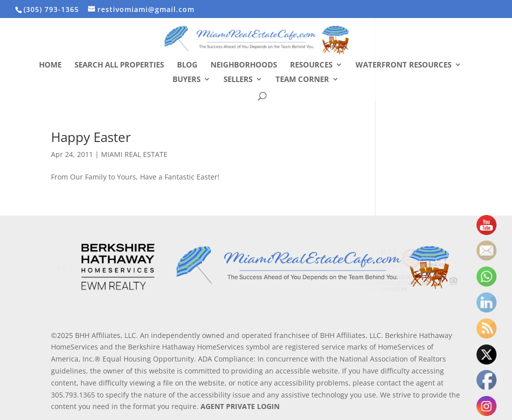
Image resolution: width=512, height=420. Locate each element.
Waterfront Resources (403, 65)
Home (50, 65)
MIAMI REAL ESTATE (134, 154)
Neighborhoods (244, 65)
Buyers (186, 80)
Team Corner (302, 80)
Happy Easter (91, 137)
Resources (311, 65)
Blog (187, 65)
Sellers (238, 80)
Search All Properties (119, 65)
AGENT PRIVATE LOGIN (240, 406)
